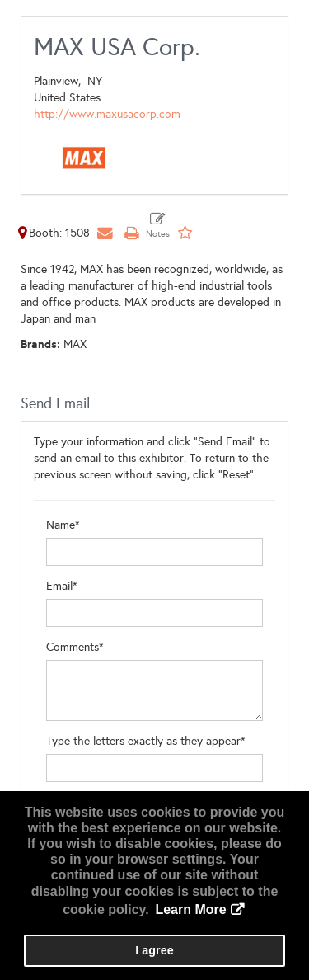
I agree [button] (154, 950)
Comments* (75, 647)
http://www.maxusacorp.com (107, 114)
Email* (62, 586)
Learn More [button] (190, 909)
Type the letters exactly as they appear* (146, 741)
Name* (63, 525)
